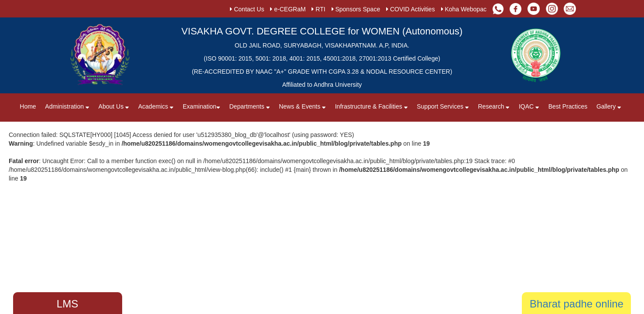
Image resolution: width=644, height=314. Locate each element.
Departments (250, 106)
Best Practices (568, 106)
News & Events (302, 106)
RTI (318, 9)
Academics (157, 106)
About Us (115, 106)
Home (28, 106)
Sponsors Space (356, 9)
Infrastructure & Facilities (372, 106)
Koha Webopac (464, 9)
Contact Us (247, 9)
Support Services (443, 106)
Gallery (609, 106)
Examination (202, 106)
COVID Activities (411, 9)
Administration (67, 106)
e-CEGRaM (288, 9)
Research (494, 106)
